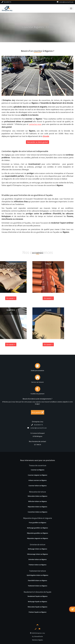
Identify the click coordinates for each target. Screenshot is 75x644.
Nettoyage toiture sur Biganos (37, 549)
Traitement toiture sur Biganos (38, 586)
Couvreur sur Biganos (38, 470)
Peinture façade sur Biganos (38, 612)
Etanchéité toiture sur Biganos (37, 580)
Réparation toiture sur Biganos (37, 507)
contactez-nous (35, 124)
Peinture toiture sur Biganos (38, 565)
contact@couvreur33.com (66, 2)
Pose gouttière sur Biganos (38, 523)
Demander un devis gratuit (37, 142)
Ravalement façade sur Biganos (38, 596)
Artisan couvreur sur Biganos (38, 480)
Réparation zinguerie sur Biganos (38, 538)
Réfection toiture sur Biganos (38, 501)
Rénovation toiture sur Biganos (37, 496)
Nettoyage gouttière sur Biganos (37, 528)
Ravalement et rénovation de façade (37, 592)
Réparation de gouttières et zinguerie (38, 518)
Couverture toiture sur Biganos (37, 512)
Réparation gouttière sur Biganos (37, 533)
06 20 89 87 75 (7, 2)
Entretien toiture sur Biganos (38, 559)
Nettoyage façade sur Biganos (37, 602)
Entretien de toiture (38, 545)
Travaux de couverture (38, 465)
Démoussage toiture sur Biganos (38, 554)
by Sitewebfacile (37, 636)
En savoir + (35, 298)
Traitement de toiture (37, 571)
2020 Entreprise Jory (37, 633)
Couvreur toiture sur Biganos (38, 486)
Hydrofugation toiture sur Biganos (37, 575)
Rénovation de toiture (37, 492)
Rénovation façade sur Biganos (37, 607)
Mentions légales (38, 640)
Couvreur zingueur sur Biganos (37, 475)
